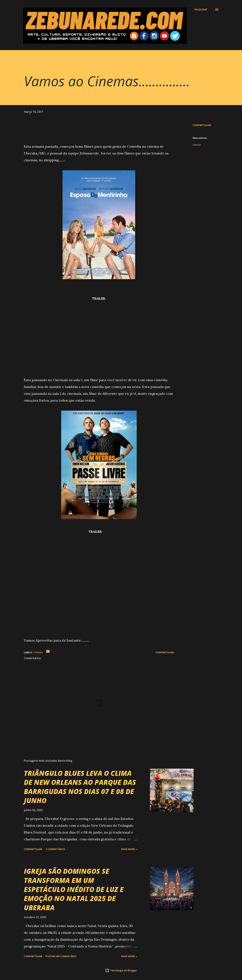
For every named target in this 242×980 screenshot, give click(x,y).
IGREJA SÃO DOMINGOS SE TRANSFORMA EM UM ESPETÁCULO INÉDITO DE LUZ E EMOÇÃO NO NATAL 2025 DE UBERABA (74, 889)
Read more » (129, 849)
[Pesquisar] (201, 10)
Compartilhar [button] (202, 125)
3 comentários (55, 849)
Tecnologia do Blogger (121, 970)
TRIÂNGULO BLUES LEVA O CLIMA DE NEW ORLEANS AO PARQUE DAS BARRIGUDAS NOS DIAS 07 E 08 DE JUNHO (80, 787)
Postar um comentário (61, 956)
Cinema (197, 145)
